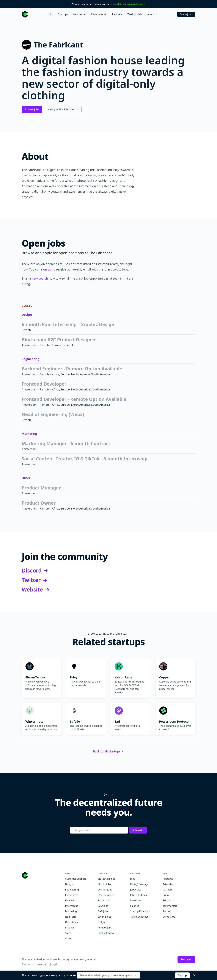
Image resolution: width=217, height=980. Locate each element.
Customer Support (75, 879)
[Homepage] (25, 14)
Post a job (187, 14)
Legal (54, 964)
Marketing (29, 434)
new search (40, 278)
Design (27, 315)
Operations (71, 922)
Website (36, 590)
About (153, 14)
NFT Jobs (103, 922)
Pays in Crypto (106, 933)
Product (70, 928)
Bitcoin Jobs (104, 884)
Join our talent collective (132, 4)
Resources (99, 14)
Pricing (167, 900)
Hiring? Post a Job (140, 884)
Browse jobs (32, 109)
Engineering (31, 359)
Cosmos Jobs (105, 890)
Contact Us (169, 917)
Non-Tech (70, 917)
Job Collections (138, 895)
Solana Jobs (104, 900)
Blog (133, 879)
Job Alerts (136, 890)
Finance (69, 900)
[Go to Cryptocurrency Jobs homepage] (43, 875)
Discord (35, 570)
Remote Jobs (105, 928)
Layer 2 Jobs (104, 917)
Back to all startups (109, 751)
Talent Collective (139, 917)
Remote (27, 330)
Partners (117, 14)
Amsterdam (29, 345)
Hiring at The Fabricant (63, 109)
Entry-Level (71, 895)
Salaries (135, 906)
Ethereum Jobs (106, 895)
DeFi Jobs (103, 911)
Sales (68, 933)
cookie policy (126, 975)
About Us (168, 879)
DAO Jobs (103, 906)
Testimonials (135, 14)
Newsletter (80, 14)
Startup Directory (140, 911)
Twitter (35, 580)
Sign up (182, 975)
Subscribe (138, 830)
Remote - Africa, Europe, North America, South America (75, 374)
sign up (46, 269)
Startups (63, 14)
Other (26, 478)
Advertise (168, 884)
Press (166, 895)
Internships (72, 906)
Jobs (50, 14)
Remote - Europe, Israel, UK (57, 345)
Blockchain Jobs (106, 879)
